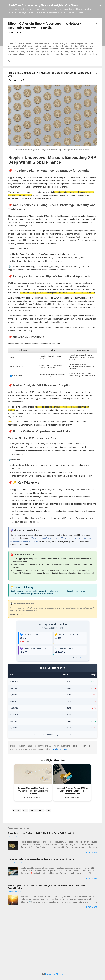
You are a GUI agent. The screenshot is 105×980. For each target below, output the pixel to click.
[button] (96, 23)
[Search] (100, 6)
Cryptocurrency (37, 867)
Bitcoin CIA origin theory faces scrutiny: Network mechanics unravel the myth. (45, 25)
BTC (25, 867)
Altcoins (17, 867)
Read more (92, 909)
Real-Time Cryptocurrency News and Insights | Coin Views (44, 5)
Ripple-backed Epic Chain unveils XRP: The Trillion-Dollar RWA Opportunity (42, 890)
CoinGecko (83, 715)
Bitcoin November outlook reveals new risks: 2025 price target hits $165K (41, 916)
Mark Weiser (17, 671)
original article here (59, 806)
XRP (48, 867)
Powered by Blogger (53, 974)
